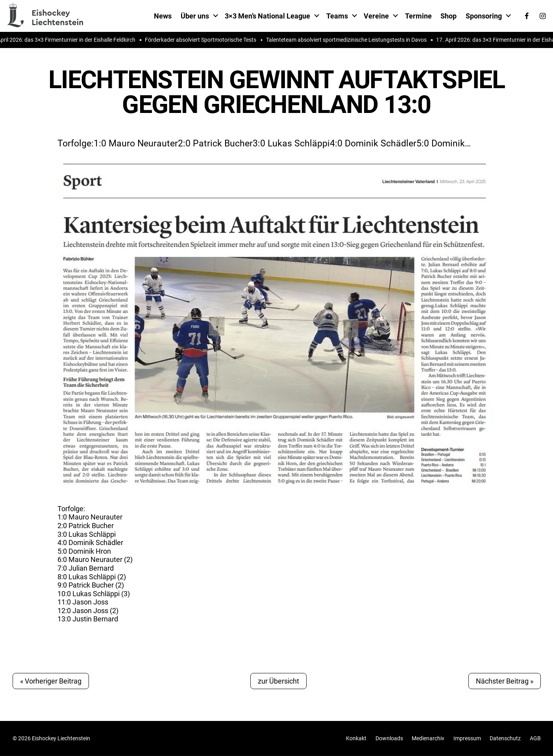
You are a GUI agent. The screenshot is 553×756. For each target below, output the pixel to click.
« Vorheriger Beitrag (51, 681)
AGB (535, 738)
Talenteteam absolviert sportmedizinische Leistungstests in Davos (350, 40)
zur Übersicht (278, 681)
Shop (449, 16)
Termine (418, 16)
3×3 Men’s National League (267, 16)
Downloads (389, 738)
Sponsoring (484, 16)
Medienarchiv (428, 738)
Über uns (195, 16)
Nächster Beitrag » (505, 681)
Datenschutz (505, 738)
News (163, 16)
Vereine (376, 16)
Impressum (467, 738)
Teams (337, 16)
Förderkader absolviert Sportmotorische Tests (204, 40)
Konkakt (356, 738)
